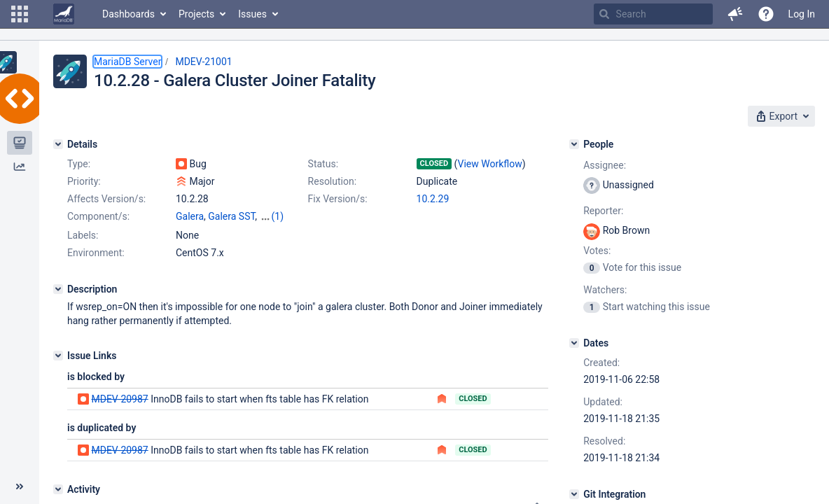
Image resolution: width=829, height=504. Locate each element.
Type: (79, 164)
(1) (278, 216)
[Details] (58, 144)
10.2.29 (433, 199)
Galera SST (231, 216)
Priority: (84, 181)
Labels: (83, 235)
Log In (802, 14)
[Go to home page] (64, 14)
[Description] (58, 289)
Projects (196, 14)
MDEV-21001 (203, 62)
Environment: (96, 253)
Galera (190, 216)
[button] (20, 14)
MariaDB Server (127, 62)
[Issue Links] (58, 356)
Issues (252, 14)
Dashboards (128, 14)
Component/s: (98, 216)
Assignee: (605, 165)
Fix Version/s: (338, 199)
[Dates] (574, 343)
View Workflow (490, 164)
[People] (574, 144)
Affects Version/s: (106, 199)
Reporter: (603, 211)
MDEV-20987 (119, 399)
